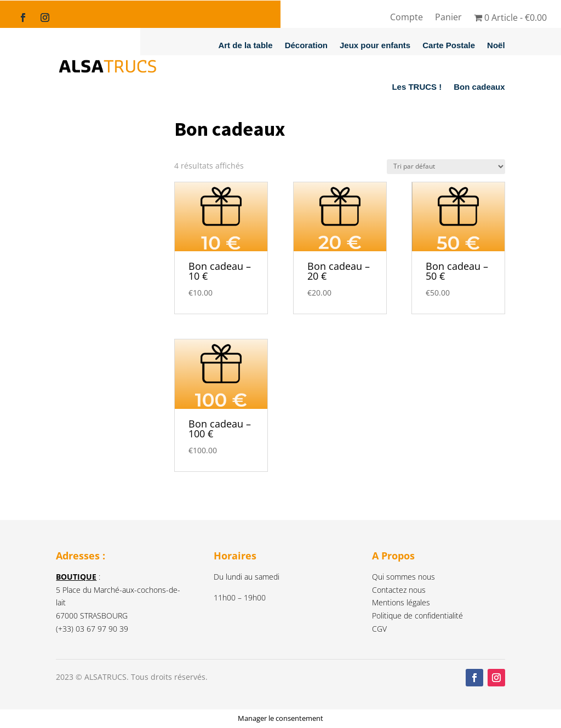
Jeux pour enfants (375, 45)
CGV (379, 629)
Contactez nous (399, 590)
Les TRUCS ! (417, 87)
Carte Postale (449, 45)
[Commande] (446, 167)
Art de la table (245, 45)
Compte (407, 18)
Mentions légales (401, 602)
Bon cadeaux (479, 87)
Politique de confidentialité (417, 616)
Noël (496, 45)
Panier (448, 18)
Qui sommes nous (403, 577)
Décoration (306, 45)
